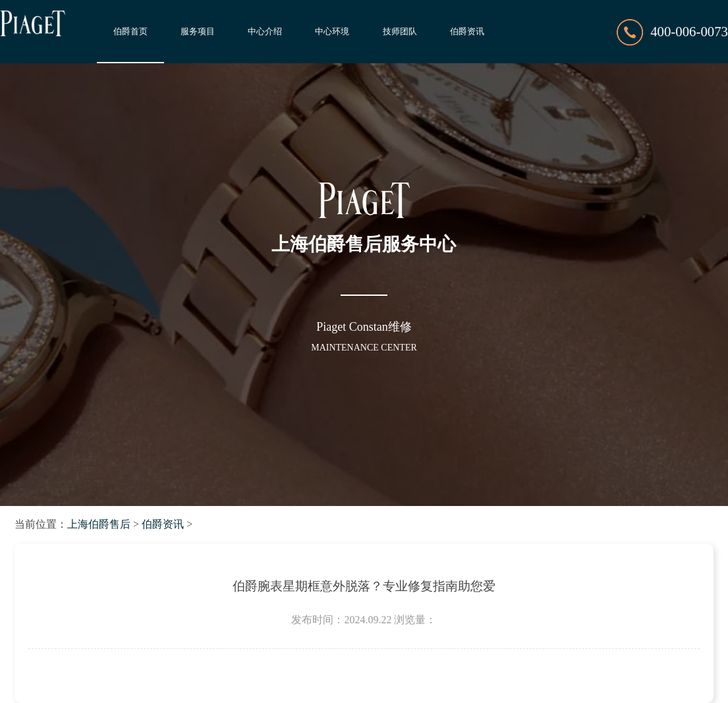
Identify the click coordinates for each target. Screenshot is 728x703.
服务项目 (198, 32)
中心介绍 (265, 32)
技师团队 (400, 32)
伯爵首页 (130, 32)
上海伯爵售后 (99, 524)
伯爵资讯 (467, 32)
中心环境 (332, 32)
